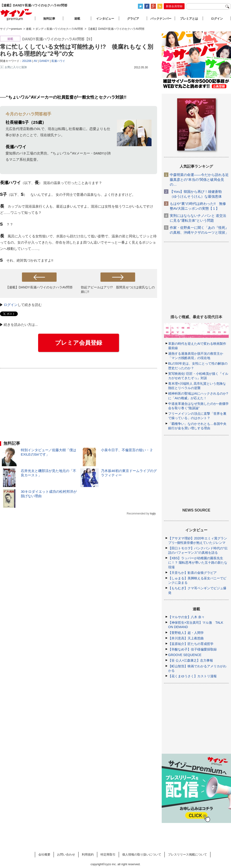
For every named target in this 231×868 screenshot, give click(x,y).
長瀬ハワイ (58, 61)
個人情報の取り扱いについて (142, 854)
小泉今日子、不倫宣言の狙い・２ (127, 450)
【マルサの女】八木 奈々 (186, 617)
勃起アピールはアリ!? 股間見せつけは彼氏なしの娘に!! (118, 289)
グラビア (133, 19)
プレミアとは (189, 19)
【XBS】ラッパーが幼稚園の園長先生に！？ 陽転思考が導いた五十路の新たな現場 (198, 563)
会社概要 (44, 854)
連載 (77, 19)
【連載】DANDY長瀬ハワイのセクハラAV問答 (39, 287)
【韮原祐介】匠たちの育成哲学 (191, 644)
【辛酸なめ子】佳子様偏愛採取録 (192, 649)
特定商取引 (108, 854)
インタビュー (105, 19)
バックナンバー (161, 19)
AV (35, 61)
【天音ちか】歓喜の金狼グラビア (192, 573)
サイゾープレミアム (16, 15)
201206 (27, 61)
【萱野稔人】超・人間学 (186, 633)
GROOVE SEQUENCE (185, 655)
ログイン (11, 305)
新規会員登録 (174, 6)
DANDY (44, 61)
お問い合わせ (66, 854)
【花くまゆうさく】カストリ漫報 (192, 676)
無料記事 (49, 19)
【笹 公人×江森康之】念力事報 (191, 660)
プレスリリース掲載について (187, 854)
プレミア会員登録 (79, 343)
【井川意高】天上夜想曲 (186, 638)
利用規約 (88, 854)
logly (153, 514)
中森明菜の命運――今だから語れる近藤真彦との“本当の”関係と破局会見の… (199, 180)
